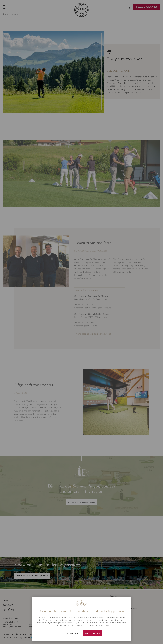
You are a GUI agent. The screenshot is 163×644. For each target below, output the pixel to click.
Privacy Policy (104, 625)
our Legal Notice (90, 625)
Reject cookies (71, 633)
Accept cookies (92, 633)
